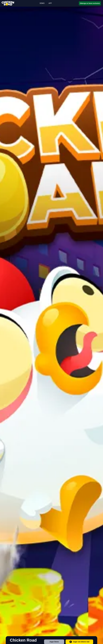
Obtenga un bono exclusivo (90, 3)
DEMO (42, 3)
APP (50, 3)
